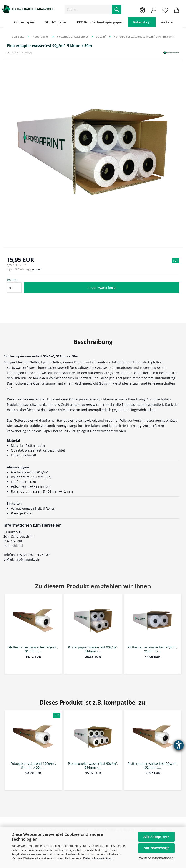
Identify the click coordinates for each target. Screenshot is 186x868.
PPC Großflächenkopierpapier (100, 22)
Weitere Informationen (156, 858)
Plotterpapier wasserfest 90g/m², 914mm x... (33, 650)
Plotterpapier (24, 22)
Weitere (167, 22)
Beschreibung (93, 342)
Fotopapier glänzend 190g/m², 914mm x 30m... (33, 766)
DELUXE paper (56, 22)
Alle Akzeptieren (156, 837)
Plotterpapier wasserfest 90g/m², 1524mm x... (152, 766)
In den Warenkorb (102, 288)
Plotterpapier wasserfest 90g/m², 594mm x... (93, 766)
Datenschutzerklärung (98, 858)
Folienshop (142, 22)
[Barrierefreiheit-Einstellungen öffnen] (179, 745)
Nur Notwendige (156, 848)
